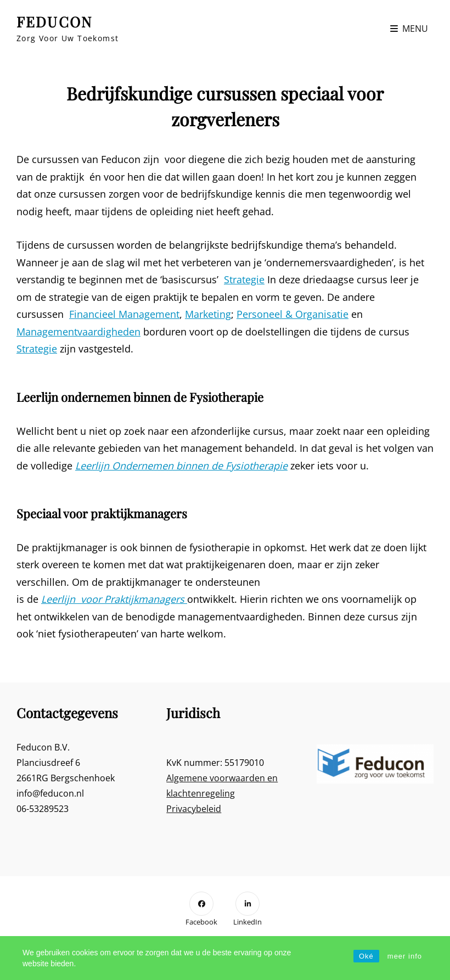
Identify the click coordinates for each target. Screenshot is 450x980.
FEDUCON (54, 22)
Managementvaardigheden (78, 332)
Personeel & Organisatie (292, 314)
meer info (405, 956)
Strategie (244, 279)
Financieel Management (124, 314)
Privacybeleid (194, 809)
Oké (366, 956)
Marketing (208, 314)
